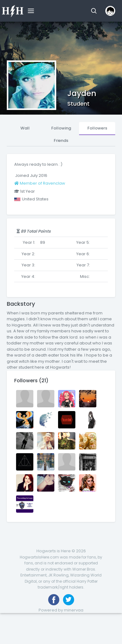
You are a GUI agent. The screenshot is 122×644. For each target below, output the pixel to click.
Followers (97, 128)
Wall (25, 128)
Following (61, 128)
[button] (94, 11)
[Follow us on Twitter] (69, 600)
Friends (61, 140)
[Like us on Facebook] (54, 600)
